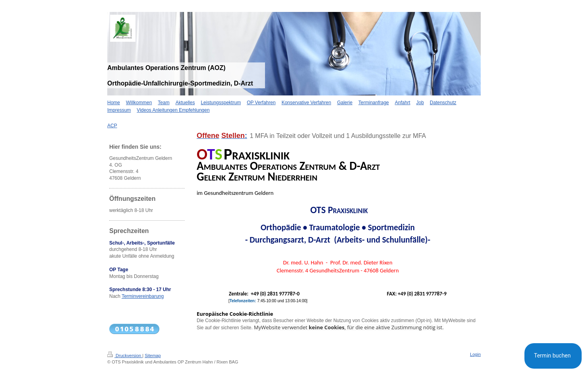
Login (475, 354)
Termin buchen (553, 356)
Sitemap (153, 356)
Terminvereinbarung (143, 296)
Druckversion (125, 356)
